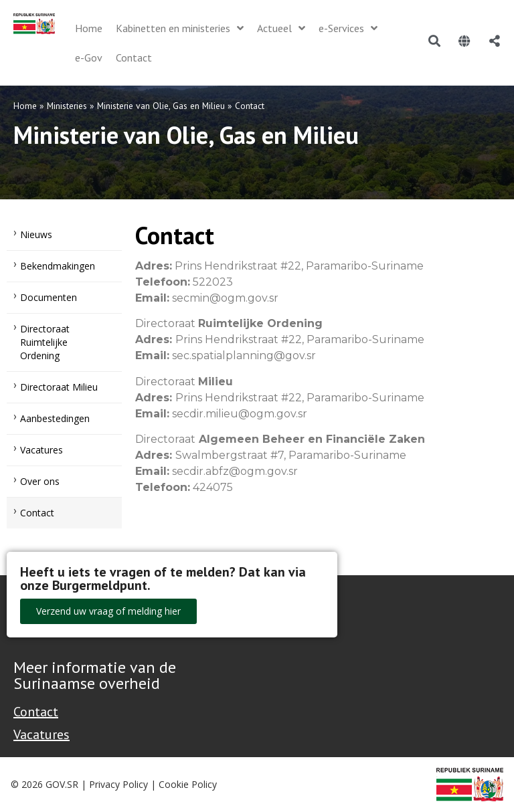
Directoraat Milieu (59, 387)
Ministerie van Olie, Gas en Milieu (161, 106)
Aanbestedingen (55, 418)
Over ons (40, 481)
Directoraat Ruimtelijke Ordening (45, 342)
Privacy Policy (118, 784)
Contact (37, 513)
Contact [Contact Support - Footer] (36, 712)
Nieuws (36, 234)
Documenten (49, 297)
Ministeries (67, 106)
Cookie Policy (188, 784)
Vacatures (41, 450)
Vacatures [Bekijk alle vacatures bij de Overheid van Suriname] (41, 734)
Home (25, 106)
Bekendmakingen (58, 266)
